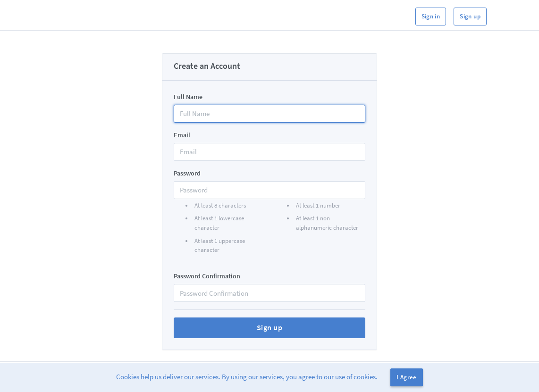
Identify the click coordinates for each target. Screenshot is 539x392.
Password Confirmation (207, 276)
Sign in (431, 16)
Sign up (470, 16)
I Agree (407, 377)
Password (187, 173)
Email (182, 135)
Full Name (188, 97)
